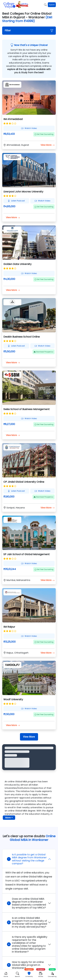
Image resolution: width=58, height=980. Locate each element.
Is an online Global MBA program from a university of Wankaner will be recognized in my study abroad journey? (27, 922)
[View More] (29, 737)
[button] (29, 31)
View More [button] (48, 145)
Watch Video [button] (29, 128)
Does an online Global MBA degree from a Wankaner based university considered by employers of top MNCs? (26, 903)
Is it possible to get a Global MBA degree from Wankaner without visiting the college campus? (27, 859)
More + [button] (9, 818)
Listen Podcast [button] (16, 201)
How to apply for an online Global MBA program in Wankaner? (25, 965)
